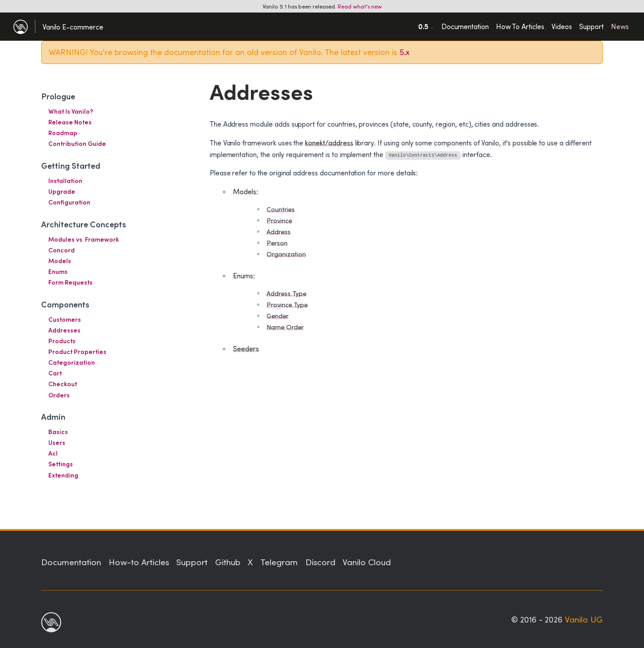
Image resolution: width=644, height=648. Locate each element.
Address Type (286, 293)
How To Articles (520, 26)
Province (279, 220)
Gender (278, 316)
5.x (405, 52)
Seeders (246, 348)
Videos (562, 26)
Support (591, 26)
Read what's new (360, 6)
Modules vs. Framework (84, 239)
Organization (286, 254)
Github (228, 562)
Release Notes (70, 122)
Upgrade (62, 191)
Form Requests (70, 282)
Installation (65, 181)
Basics (58, 432)
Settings (61, 464)
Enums (58, 271)
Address (279, 232)
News (620, 26)
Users (57, 442)
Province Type (287, 305)
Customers (65, 319)
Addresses (64, 330)
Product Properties (77, 352)
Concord (61, 250)
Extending (63, 475)
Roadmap (63, 133)
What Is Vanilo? (71, 111)
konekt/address (329, 143)
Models (60, 261)
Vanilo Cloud (367, 562)
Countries (281, 209)
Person (277, 243)
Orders (59, 395)
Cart (55, 373)
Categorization (72, 362)
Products (62, 341)
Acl (53, 453)
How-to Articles (139, 562)
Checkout (63, 384)
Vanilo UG (584, 619)
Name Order (285, 327)
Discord (320, 562)
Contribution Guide (77, 143)
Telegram (279, 562)
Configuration (69, 202)
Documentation (465, 26)
